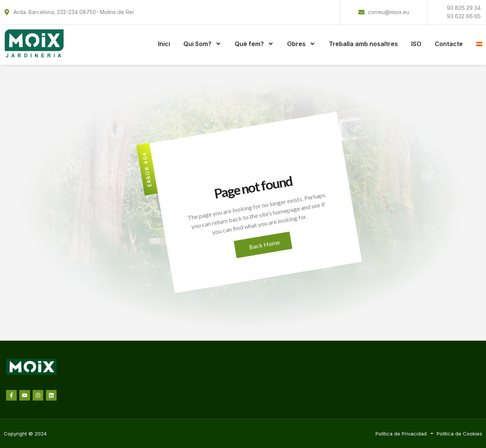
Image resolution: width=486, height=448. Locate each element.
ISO (416, 40)
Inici (164, 40)
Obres (301, 40)
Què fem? (254, 40)
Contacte (449, 40)
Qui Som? (202, 40)
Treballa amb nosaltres (363, 40)
